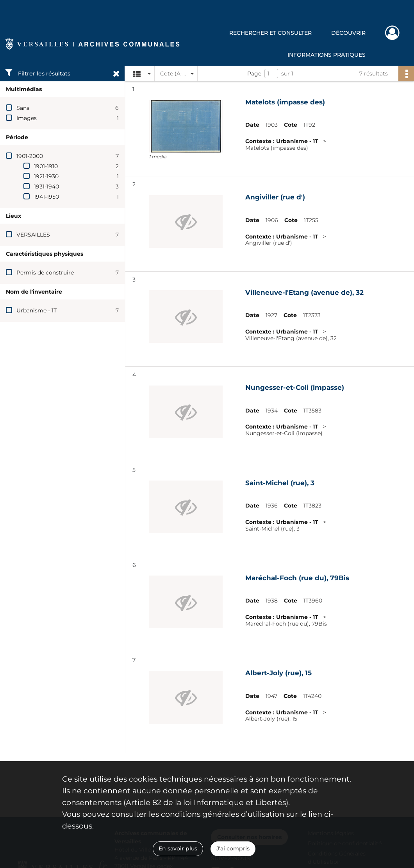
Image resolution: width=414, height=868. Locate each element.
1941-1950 (46, 197)
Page (254, 74)
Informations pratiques (327, 55)
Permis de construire (45, 273)
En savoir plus (178, 848)
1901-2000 (30, 156)
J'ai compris (233, 848)
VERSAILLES (33, 235)
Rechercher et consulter (270, 33)
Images (27, 118)
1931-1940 (46, 187)
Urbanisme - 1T (37, 310)
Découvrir (348, 33)
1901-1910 (46, 166)
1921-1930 (46, 176)
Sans (23, 108)
